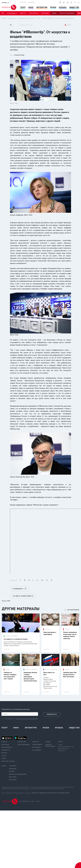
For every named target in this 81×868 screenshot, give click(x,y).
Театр (23, 7)
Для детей (22, 742)
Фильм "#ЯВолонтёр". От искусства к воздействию (58, 18)
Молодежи (45, 13)
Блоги (4, 758)
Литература (42, 7)
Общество (74, 7)
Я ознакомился (9, 719)
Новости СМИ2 (6, 600)
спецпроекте (54, 505)
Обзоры (4, 753)
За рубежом (37, 750)
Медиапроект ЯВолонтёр (26, 18)
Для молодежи (24, 744)
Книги (4, 766)
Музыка (63, 7)
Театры (60, 745)
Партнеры (13, 777)
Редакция (13, 769)
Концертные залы (63, 748)
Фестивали (36, 747)
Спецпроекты (34, 13)
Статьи (38, 18)
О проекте (23, 2)
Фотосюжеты (7, 747)
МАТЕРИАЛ (14, 635)
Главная (4, 18)
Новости (23, 13)
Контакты (13, 780)
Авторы (12, 771)
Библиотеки (62, 750)
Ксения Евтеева (19, 55)
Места (61, 742)
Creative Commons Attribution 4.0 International (51, 793)
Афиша (54, 13)
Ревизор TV (6, 750)
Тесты (4, 756)
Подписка (31, 2)
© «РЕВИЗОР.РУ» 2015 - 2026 (30, 802)
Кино (31, 7)
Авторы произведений (18, 774)
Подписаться (52, 714)
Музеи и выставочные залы (66, 747)
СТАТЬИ (69, 25)
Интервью (5, 744)
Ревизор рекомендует (67, 13)
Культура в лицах (8, 761)
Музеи (53, 7)
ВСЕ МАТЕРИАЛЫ (73, 609)
